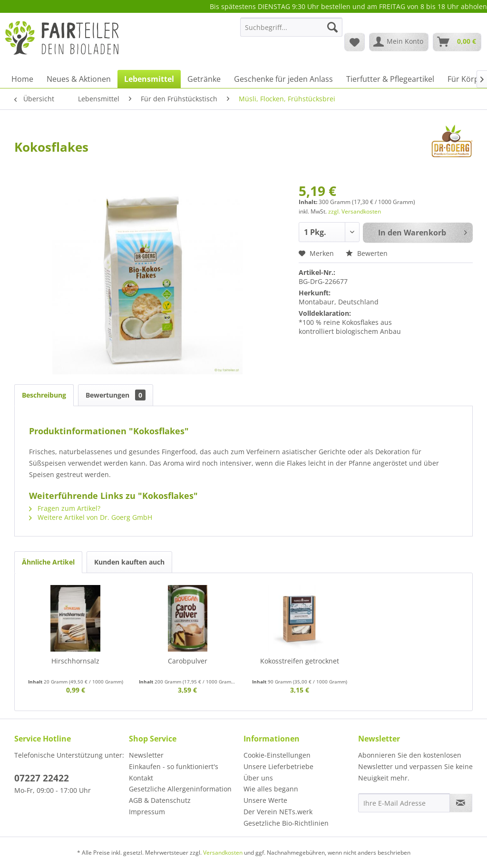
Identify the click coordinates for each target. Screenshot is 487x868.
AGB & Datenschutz (160, 800)
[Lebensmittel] (149, 79)
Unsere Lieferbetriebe (278, 766)
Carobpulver (188, 661)
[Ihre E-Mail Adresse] (404, 803)
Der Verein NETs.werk (278, 812)
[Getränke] (204, 79)
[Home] (22, 79)
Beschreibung (44, 395)
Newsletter (146, 755)
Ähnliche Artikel (48, 562)
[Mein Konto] (399, 42)
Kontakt (141, 778)
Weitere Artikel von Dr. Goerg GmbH (91, 517)
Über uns (258, 778)
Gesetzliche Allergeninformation (180, 789)
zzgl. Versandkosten (355, 211)
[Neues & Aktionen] (79, 79)
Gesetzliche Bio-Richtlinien (286, 823)
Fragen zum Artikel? (65, 508)
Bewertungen (116, 395)
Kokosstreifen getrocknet (300, 661)
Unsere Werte (265, 800)
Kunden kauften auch (129, 562)
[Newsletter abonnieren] (461, 803)
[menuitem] (291, 32)
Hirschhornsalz (75, 661)
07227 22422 (42, 778)
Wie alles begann (271, 789)
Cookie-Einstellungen (277, 755)
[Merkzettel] (355, 42)
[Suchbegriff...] (291, 27)
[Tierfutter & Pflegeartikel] (390, 79)
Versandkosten (223, 853)
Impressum (147, 812)
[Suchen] (332, 27)
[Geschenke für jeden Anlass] (283, 79)
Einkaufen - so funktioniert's (174, 766)
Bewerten (367, 253)
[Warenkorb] (457, 42)
